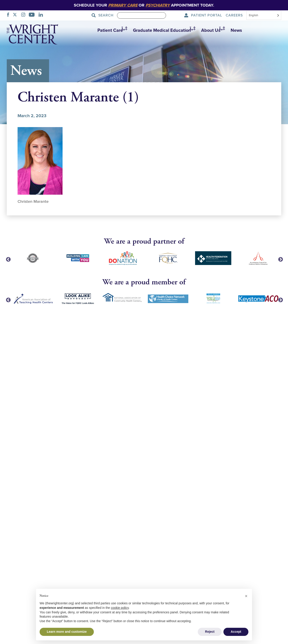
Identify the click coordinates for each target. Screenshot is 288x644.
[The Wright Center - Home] (32, 35)
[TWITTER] (16, 15)
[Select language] (264, 15)
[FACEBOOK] (9, 15)
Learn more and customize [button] (67, 632)
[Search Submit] (104, 15)
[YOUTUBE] (33, 15)
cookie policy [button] (120, 608)
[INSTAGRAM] (25, 15)
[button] (111, 30)
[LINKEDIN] (42, 15)
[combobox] (264, 16)
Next (280, 259)
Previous (8, 259)
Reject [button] (210, 632)
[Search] (142, 15)
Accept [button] (236, 632)
